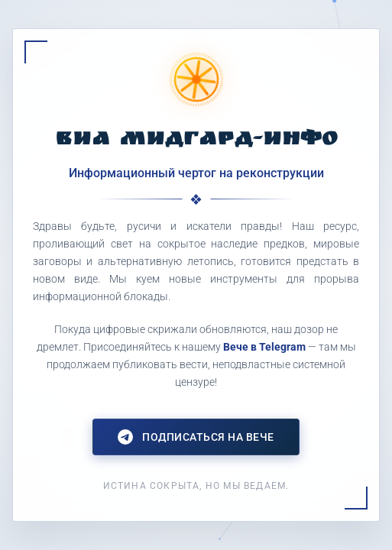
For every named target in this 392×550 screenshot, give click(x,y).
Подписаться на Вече (196, 437)
